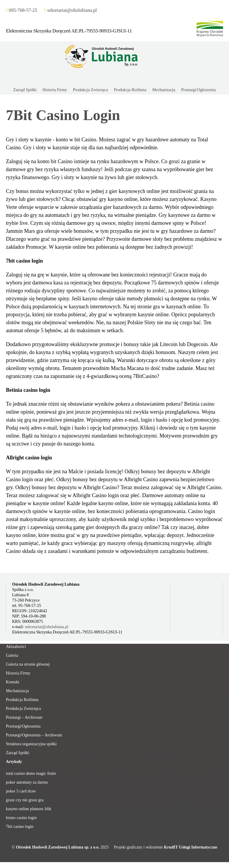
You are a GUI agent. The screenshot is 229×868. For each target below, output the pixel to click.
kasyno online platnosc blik (29, 809)
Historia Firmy (18, 673)
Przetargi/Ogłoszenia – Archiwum (34, 735)
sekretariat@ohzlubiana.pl (47, 627)
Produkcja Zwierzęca (23, 709)
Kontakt (13, 682)
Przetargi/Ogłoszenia (23, 726)
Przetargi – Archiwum (24, 717)
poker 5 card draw (21, 791)
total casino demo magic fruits (31, 773)
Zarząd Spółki (18, 753)
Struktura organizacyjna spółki (31, 744)
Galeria (12, 655)
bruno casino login (21, 818)
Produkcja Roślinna (22, 700)
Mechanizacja (17, 691)
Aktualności (16, 647)
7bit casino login (20, 827)
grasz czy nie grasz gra (25, 800)
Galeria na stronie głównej (28, 664)
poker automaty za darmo (27, 782)
